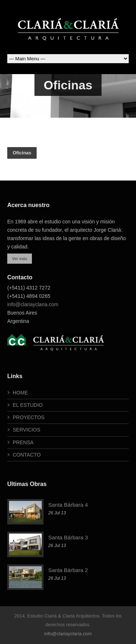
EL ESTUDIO (28, 405)
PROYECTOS (29, 417)
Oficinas (22, 153)
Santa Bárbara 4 (68, 505)
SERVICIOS (26, 430)
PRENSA (23, 442)
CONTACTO (27, 455)
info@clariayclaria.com (33, 304)
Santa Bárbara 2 (68, 570)
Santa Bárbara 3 (68, 537)
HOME (20, 393)
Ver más (20, 259)
